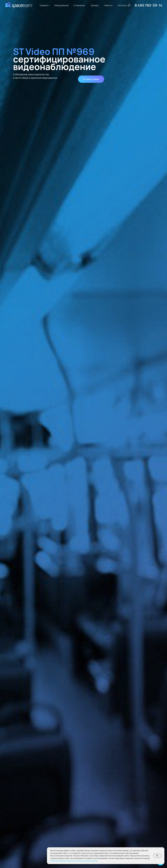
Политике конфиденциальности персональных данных (74, 861)
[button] (91, 79)
